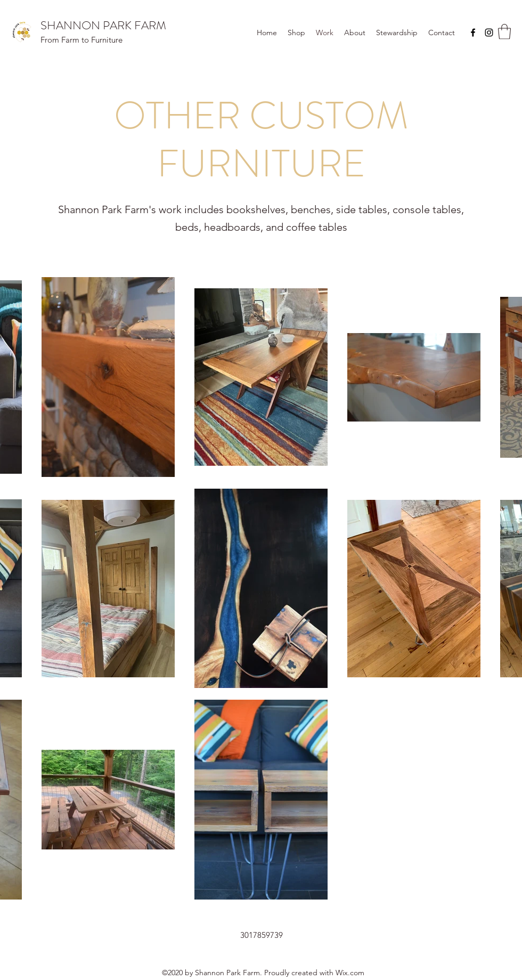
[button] (504, 32)
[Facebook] (473, 33)
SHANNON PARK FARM (103, 25)
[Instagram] (489, 33)
